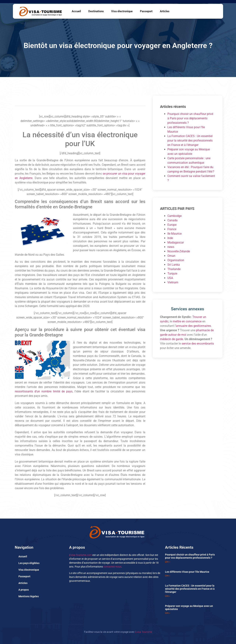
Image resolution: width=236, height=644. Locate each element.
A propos (24, 590)
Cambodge (175, 216)
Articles (165, 11)
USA (170, 278)
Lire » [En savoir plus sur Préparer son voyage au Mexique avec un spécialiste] (168, 613)
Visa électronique (122, 11)
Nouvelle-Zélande (179, 251)
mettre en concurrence (187, 321)
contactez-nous (112, 567)
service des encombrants (198, 344)
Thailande (174, 269)
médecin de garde (172, 339)
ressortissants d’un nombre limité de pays (44, 391)
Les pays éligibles (29, 563)
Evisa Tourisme (144, 632)
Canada (172, 220)
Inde (170, 238)
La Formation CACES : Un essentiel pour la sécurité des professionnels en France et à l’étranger (190, 140)
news (171, 247)
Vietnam (173, 282)
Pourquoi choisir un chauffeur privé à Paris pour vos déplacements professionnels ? (190, 118)
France (172, 229)
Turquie (172, 274)
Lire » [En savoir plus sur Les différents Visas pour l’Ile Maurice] (168, 576)
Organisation (176, 260)
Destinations (96, 11)
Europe (172, 225)
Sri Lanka (174, 265)
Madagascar (176, 242)
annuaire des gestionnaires (193, 326)
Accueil (76, 11)
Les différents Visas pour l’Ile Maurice (187, 572)
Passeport (146, 11)
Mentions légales (29, 596)
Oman (171, 256)
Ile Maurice (175, 234)
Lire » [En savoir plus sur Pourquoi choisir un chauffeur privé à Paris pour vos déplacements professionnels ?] (168, 562)
